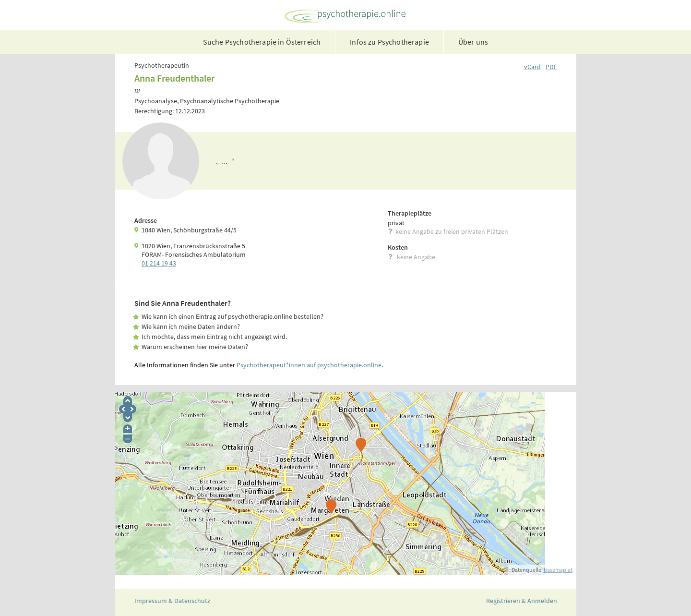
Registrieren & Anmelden (522, 601)
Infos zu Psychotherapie (389, 42)
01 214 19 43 (159, 263)
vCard (532, 67)
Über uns (473, 42)
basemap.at (558, 570)
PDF (551, 67)
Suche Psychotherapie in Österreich (262, 42)
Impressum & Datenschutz (172, 601)
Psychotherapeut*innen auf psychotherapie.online (309, 365)
